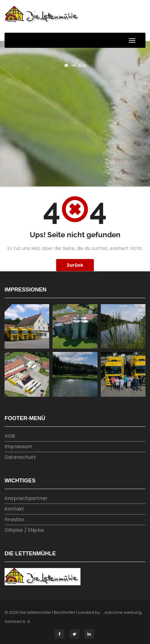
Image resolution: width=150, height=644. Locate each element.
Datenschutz (20, 457)
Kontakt (14, 509)
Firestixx (14, 519)
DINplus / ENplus (24, 530)
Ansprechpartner (26, 498)
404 (82, 65)
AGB (10, 436)
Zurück (75, 265)
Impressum (18, 447)
